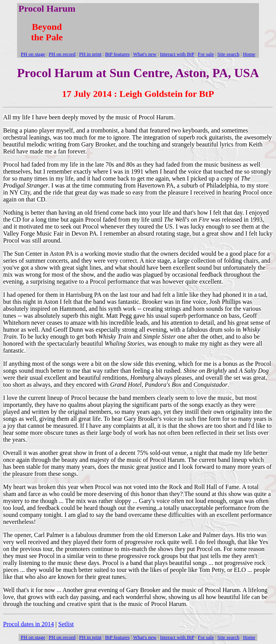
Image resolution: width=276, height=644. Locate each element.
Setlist (66, 624)
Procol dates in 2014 (28, 624)
